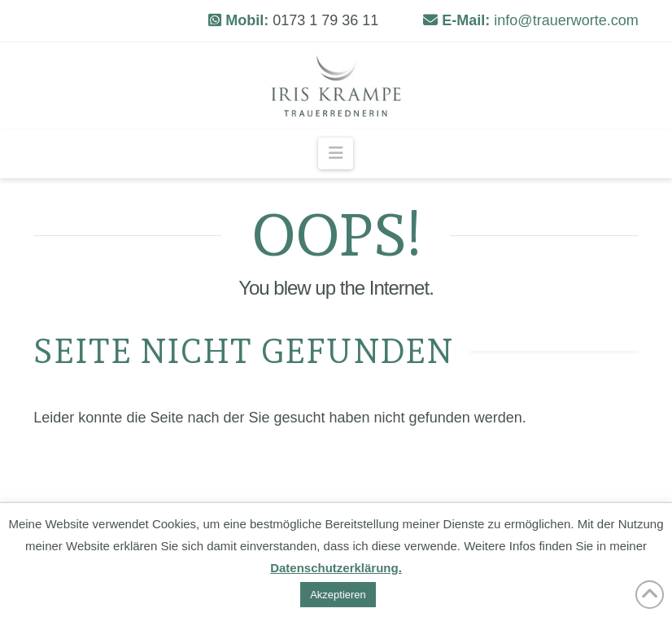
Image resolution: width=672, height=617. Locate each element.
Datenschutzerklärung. (336, 568)
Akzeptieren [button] (338, 595)
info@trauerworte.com (566, 20)
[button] (336, 153)
